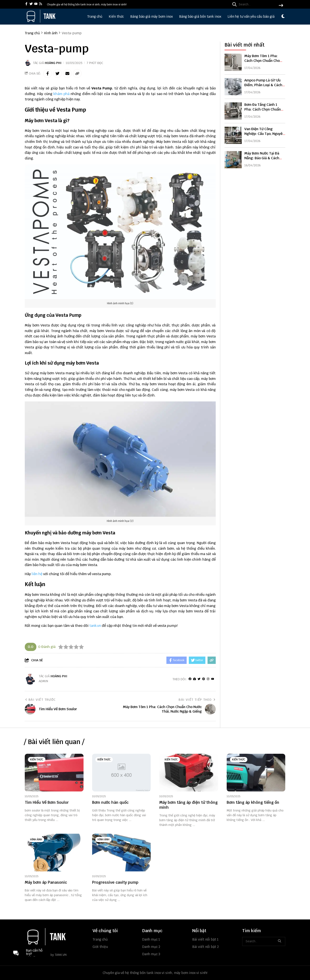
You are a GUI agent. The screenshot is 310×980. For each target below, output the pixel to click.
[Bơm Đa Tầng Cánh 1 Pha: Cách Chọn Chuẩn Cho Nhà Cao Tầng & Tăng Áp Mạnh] (233, 111)
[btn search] (281, 6)
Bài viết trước (40, 700)
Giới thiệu (100, 947)
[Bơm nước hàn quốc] (122, 773)
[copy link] (77, 73)
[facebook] (26, 4)
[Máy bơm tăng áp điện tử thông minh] (189, 773)
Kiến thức (116, 16)
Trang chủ (95, 16)
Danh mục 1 (151, 939)
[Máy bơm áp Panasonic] (54, 853)
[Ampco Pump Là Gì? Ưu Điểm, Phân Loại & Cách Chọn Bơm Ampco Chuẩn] (233, 87)
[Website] (195, 679)
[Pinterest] (204, 679)
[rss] (41, 4)
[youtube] (36, 4)
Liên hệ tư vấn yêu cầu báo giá (251, 16)
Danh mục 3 (151, 954)
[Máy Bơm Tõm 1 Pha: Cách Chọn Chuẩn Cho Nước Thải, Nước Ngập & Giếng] (233, 62)
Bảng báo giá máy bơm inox (151, 16)
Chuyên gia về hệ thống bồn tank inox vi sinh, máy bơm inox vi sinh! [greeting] (87, 5)
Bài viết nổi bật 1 (205, 939)
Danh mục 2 (151, 947)
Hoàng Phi (53, 63)
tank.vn (95, 626)
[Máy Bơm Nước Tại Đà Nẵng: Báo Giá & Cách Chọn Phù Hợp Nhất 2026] (233, 160)
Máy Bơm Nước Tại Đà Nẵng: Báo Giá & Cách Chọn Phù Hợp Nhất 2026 (265, 158)
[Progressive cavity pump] (122, 853)
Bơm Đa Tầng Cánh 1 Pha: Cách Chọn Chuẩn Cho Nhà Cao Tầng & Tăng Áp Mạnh (263, 112)
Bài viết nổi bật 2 (205, 947)
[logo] (41, 21)
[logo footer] (56, 937)
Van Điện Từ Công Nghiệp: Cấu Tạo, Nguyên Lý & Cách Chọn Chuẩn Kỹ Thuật (265, 136)
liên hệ (37, 574)
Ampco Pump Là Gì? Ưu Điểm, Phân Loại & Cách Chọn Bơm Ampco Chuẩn (264, 85)
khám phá (62, 94)
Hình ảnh (36, 840)
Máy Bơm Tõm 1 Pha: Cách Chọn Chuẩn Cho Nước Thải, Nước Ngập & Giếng (264, 63)
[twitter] (31, 4)
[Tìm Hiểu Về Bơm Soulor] (54, 773)
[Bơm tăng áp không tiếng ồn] (256, 773)
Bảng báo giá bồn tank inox (200, 16)
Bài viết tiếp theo (197, 700)
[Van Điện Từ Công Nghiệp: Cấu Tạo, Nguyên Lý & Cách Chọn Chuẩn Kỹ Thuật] (233, 135)
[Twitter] (199, 679)
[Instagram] (208, 679)
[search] (257, 4)
